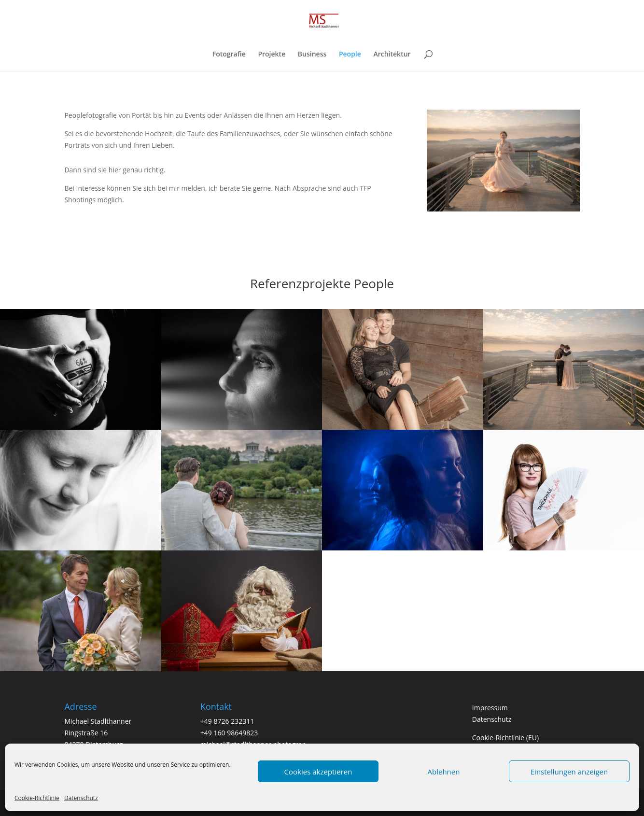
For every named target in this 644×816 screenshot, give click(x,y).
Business (312, 55)
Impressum (490, 708)
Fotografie (229, 55)
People (350, 55)
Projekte (272, 55)
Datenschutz (81, 798)
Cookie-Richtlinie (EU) (505, 738)
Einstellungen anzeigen (569, 772)
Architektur (392, 55)
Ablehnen (444, 772)
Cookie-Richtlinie (37, 798)
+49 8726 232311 (227, 721)
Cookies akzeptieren (318, 772)
